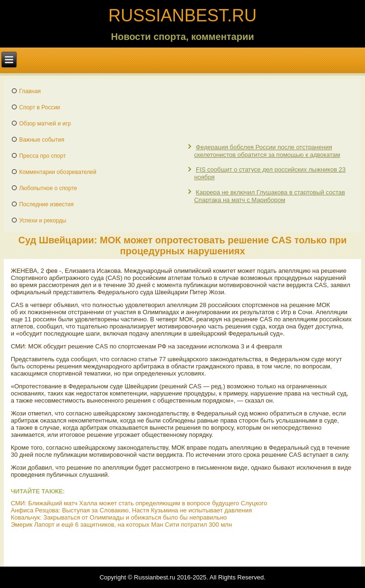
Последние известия (46, 204)
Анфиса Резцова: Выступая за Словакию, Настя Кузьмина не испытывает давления (131, 510)
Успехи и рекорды (43, 221)
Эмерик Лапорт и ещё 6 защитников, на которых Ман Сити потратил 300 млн (121, 525)
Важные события (42, 140)
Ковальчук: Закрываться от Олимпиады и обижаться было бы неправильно (119, 517)
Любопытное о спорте (48, 188)
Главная (30, 91)
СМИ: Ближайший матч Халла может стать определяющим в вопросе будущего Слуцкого (139, 503)
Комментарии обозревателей (58, 172)
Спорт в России (39, 107)
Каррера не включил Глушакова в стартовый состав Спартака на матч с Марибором (269, 196)
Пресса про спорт (42, 156)
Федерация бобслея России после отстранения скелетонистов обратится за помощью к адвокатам (267, 151)
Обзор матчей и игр (45, 124)
